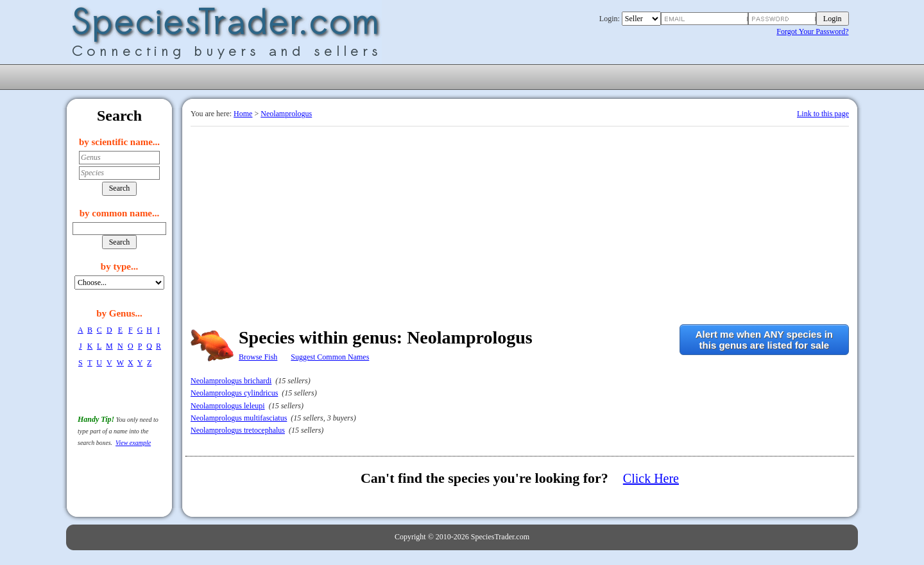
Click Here (651, 478)
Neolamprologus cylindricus (234, 393)
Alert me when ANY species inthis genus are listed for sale (764, 340)
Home (243, 114)
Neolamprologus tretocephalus (238, 430)
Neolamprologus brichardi (231, 381)
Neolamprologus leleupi (228, 406)
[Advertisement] (520, 223)
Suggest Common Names (330, 357)
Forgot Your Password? (812, 31)
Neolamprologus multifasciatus (239, 418)
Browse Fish (258, 357)
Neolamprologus (286, 114)
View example (133, 443)
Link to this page (823, 114)
